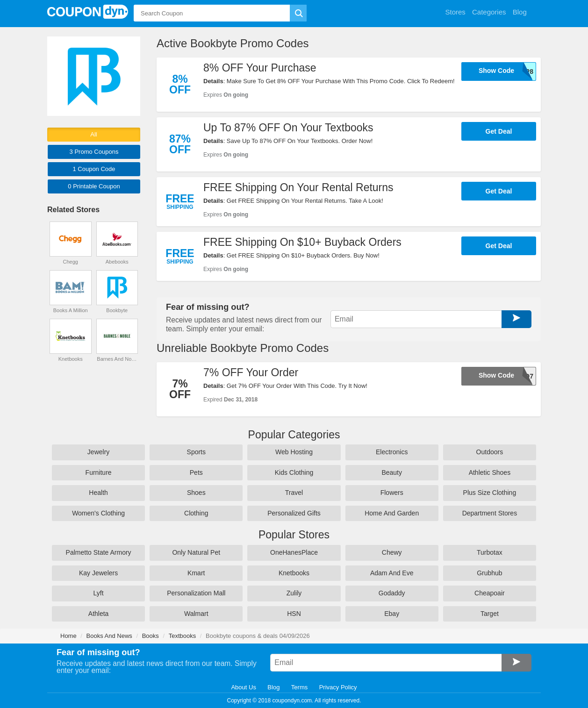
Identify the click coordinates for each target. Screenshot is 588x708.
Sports (196, 452)
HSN (294, 614)
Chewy (392, 552)
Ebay (392, 614)
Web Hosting (294, 452)
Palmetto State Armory (99, 552)
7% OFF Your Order (251, 372)
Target (490, 614)
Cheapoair (490, 593)
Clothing (196, 513)
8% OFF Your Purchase (260, 68)
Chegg (71, 262)
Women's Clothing (98, 513)
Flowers (392, 493)
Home (68, 636)
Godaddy (392, 593)
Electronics (392, 452)
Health (98, 493)
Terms (299, 687)
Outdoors (490, 452)
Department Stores (490, 513)
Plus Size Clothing (490, 493)
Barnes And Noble (117, 359)
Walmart (196, 614)
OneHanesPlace (294, 552)
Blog (273, 687)
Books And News (109, 636)
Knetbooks (71, 359)
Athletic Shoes (490, 472)
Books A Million (71, 310)
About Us (243, 687)
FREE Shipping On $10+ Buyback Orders (302, 242)
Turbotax (490, 552)
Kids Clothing (294, 472)
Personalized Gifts (294, 513)
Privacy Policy (338, 687)
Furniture (99, 472)
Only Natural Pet (196, 552)
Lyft (99, 593)
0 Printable (94, 186)
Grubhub (489, 573)
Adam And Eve (392, 573)
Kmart (196, 573)
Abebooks (117, 262)
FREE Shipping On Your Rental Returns (298, 187)
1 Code (94, 169)
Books (151, 636)
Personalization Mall (196, 593)
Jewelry (98, 452)
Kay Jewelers (98, 573)
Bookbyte (117, 310)
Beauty (392, 472)
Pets (196, 472)
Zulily (294, 593)
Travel (294, 493)
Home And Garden (392, 513)
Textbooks (183, 636)
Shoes (196, 493)
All (93, 134)
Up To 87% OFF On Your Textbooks (288, 128)
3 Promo (94, 152)
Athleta (99, 614)
